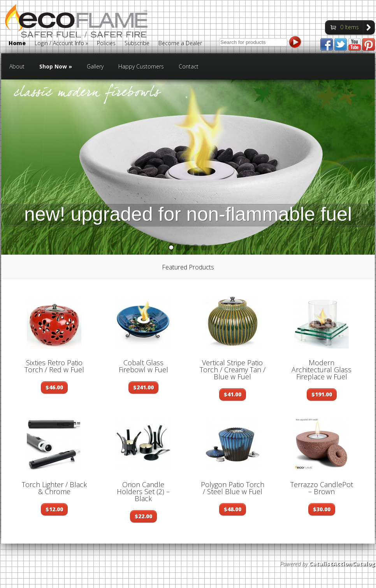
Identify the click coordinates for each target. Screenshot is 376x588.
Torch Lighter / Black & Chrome (54, 488)
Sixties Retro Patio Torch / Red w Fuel (54, 366)
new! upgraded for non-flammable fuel (188, 214)
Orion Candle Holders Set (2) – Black (143, 491)
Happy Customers (141, 66)
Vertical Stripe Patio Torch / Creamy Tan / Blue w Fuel (233, 370)
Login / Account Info (61, 44)
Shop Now (56, 66)
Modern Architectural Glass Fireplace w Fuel (322, 370)
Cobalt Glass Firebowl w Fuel (143, 366)
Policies (106, 44)
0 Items (350, 27)
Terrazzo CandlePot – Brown (322, 488)
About (17, 66)
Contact (189, 66)
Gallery (95, 66)
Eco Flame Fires (76, 29)
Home (17, 44)
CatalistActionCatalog (342, 564)
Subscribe (137, 44)
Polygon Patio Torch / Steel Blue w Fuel (233, 488)
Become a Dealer (180, 44)
